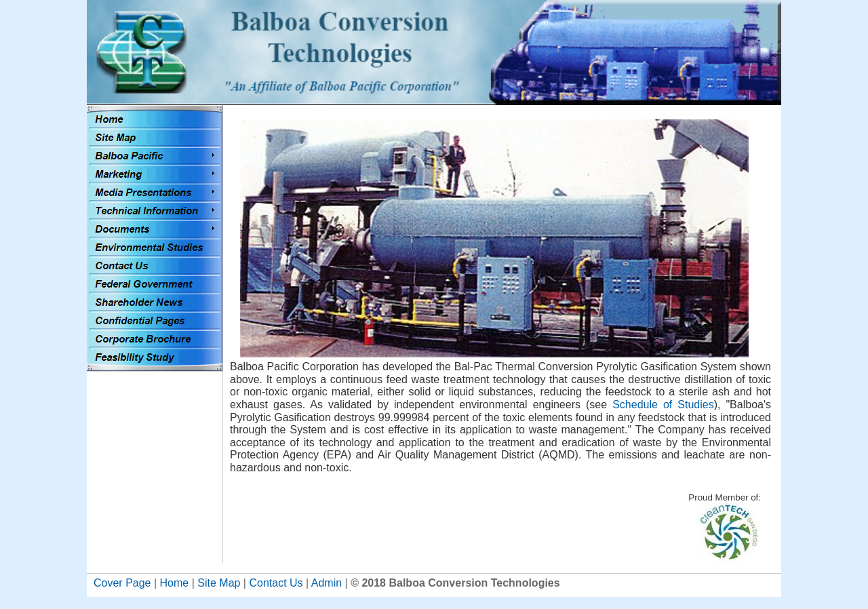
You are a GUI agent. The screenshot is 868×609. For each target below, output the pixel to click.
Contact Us (276, 583)
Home (175, 583)
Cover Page (122, 583)
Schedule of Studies (663, 405)
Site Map (219, 583)
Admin (327, 583)
